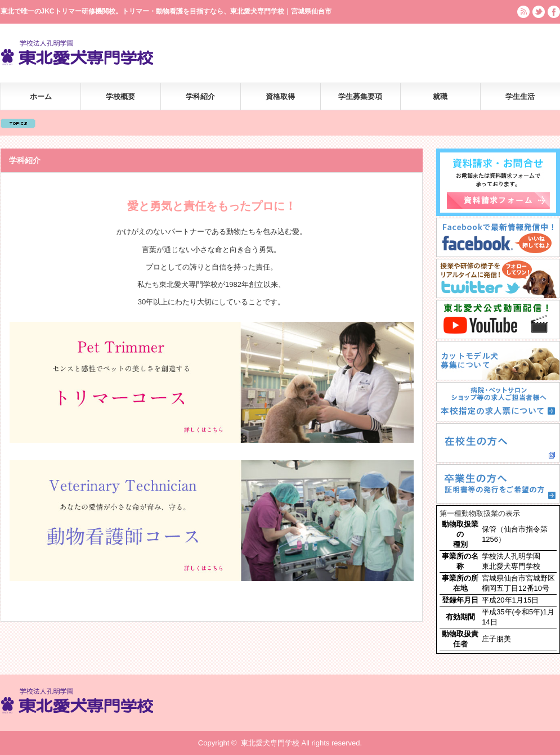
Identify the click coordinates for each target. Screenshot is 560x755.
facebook (554, 12)
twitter (539, 12)
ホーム (41, 96)
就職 (440, 96)
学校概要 (120, 96)
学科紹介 (200, 96)
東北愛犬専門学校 (270, 743)
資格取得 (280, 96)
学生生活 (520, 96)
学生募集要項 (360, 96)
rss (523, 12)
